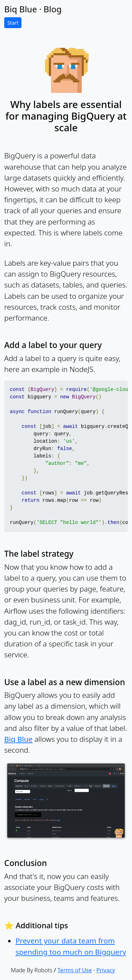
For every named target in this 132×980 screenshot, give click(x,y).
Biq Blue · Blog (33, 9)
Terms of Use (75, 970)
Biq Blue (18, 739)
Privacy (106, 970)
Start (13, 23)
